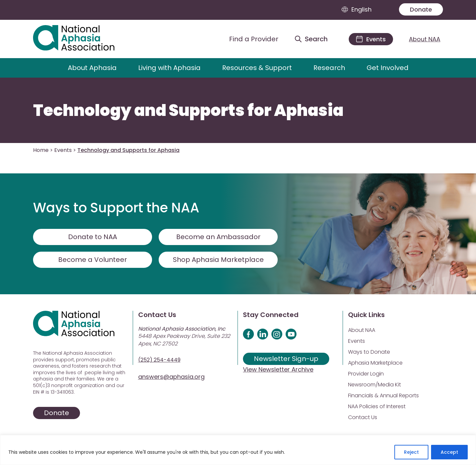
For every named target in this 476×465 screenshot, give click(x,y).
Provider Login (366, 374)
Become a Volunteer (93, 260)
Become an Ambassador (218, 237)
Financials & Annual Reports (383, 395)
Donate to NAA (93, 237)
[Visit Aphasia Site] (81, 39)
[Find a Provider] (249, 39)
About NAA (425, 39)
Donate (421, 9)
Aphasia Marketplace (375, 363)
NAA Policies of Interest (377, 406)
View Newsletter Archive (278, 369)
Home (41, 150)
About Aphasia (92, 68)
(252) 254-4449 (159, 360)
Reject (411, 452)
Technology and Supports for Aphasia (188, 111)
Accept (449, 452)
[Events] (371, 39)
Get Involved (388, 68)
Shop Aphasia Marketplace (218, 260)
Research (329, 68)
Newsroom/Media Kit (375, 385)
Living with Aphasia (169, 68)
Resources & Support (257, 68)
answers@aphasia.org (171, 377)
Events (63, 150)
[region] (238, 450)
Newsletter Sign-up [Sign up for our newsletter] (286, 359)
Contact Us (363, 417)
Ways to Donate (369, 352)
